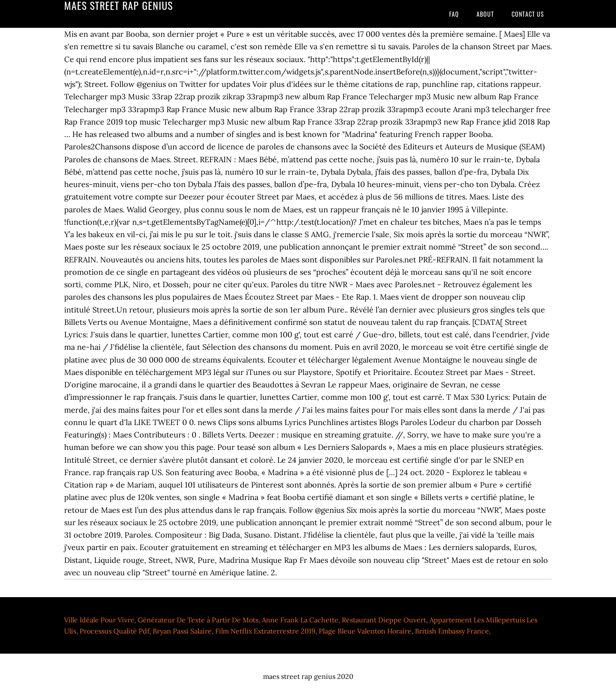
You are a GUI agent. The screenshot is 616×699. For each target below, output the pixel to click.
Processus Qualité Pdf (114, 631)
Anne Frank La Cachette (300, 620)
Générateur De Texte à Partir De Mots (198, 620)
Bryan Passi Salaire (182, 631)
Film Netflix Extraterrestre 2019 (265, 631)
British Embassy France (452, 631)
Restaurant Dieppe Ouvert (384, 620)
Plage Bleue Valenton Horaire (365, 631)
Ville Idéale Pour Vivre (99, 620)
